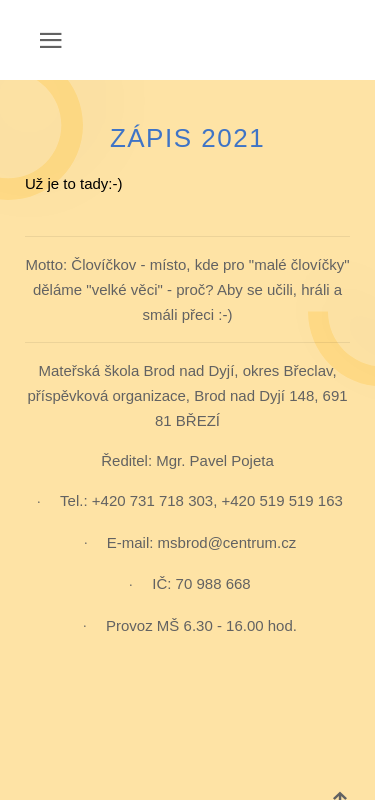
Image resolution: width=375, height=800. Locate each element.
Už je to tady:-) (74, 183)
